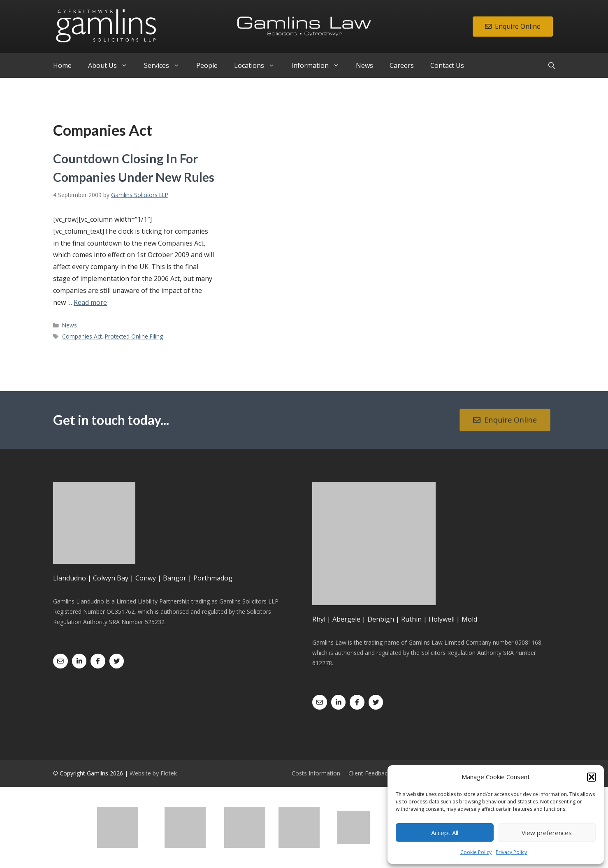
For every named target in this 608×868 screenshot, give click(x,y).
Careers (402, 65)
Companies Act (82, 336)
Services (166, 65)
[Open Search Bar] (552, 65)
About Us (112, 65)
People (207, 65)
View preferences (547, 833)
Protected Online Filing (134, 336)
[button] (592, 777)
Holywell (442, 619)
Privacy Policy (511, 852)
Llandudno (70, 578)
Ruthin (411, 619)
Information (319, 65)
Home (62, 65)
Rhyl (319, 619)
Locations (259, 65)
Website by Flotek (153, 773)
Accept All (445, 833)
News (364, 65)
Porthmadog (213, 578)
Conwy (146, 578)
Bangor (175, 578)
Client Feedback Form (377, 773)
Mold (469, 619)
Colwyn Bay (111, 578)
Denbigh (381, 619)
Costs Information (316, 773)
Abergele (346, 619)
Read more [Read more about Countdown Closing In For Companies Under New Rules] (90, 302)
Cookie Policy (476, 852)
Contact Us (447, 65)
